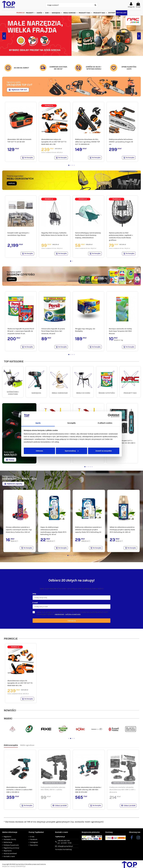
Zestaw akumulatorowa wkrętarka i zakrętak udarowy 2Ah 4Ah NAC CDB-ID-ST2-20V (88, 791)
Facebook (34, 842)
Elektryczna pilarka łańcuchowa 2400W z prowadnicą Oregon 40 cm (121, 142)
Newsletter (34, 847)
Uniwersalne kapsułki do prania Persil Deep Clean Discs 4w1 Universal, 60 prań (53, 332)
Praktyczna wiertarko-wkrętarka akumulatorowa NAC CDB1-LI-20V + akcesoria (122, 791)
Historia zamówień (10, 856)
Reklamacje (8, 844)
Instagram (34, 844)
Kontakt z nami (9, 859)
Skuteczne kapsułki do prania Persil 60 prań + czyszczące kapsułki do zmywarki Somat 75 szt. (21, 332)
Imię (34, 595)
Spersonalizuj (72, 451)
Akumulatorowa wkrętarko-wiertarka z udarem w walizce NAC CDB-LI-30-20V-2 (19, 791)
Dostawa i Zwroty (10, 842)
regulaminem (59, 616)
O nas (32, 839)
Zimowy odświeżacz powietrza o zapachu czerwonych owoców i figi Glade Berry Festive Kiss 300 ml (19, 531)
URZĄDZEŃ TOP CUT (19, 85)
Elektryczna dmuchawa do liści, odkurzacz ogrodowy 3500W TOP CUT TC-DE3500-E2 (87, 142)
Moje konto (8, 853)
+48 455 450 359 (65, 844)
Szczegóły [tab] (71, 423)
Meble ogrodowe (27, 747)
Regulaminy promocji (11, 850)
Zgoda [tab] (38, 423)
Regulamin (7, 839)
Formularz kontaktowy (64, 852)
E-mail (35, 604)
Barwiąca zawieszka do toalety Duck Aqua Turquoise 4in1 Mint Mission (120, 332)
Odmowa (39, 451)
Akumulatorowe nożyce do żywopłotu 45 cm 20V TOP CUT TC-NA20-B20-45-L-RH (54, 142)
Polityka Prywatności (11, 847)
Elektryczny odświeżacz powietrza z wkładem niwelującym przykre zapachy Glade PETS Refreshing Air (88, 531)
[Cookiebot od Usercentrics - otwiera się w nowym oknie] (110, 416)
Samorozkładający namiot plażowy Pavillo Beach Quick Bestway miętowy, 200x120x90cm (88, 236)
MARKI (8, 720)
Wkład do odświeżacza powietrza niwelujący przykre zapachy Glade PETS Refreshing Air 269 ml (122, 531)
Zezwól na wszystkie (104, 451)
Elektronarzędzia (11, 747)
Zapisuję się (71, 622)
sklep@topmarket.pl (65, 848)
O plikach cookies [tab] (105, 423)
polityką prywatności (73, 616)
